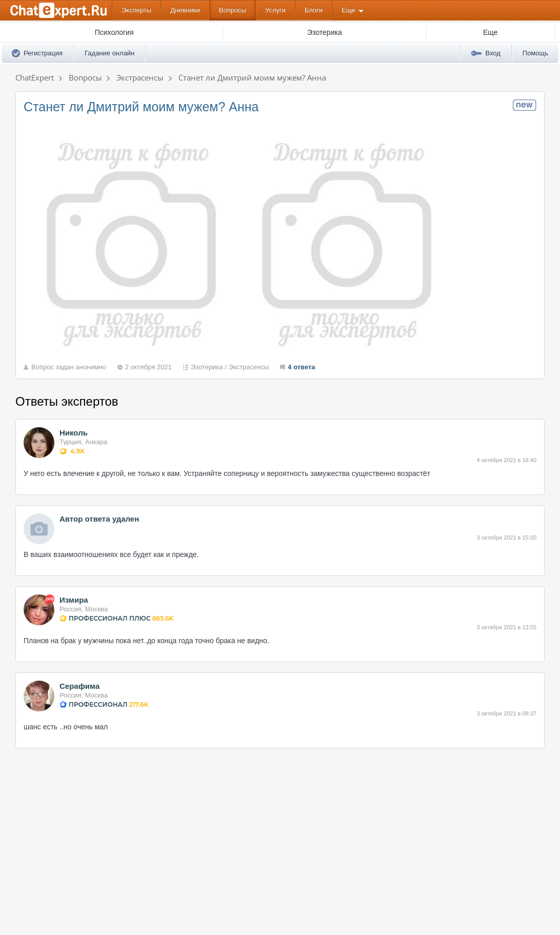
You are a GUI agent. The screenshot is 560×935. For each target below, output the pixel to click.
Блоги (314, 10)
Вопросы (233, 10)
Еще (348, 10)
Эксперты (136, 10)
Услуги (275, 10)
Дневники (185, 10)
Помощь (535, 53)
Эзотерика (207, 367)
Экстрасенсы (248, 367)
